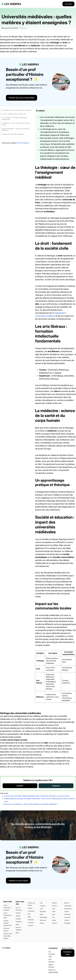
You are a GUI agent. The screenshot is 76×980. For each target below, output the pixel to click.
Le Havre (31, 923)
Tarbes (66, 912)
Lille (41, 903)
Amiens (18, 913)
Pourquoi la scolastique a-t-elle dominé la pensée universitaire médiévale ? (31, 804)
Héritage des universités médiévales (13, 134)
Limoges (43, 906)
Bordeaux (19, 922)
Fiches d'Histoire (23, 143)
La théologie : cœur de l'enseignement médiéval (16, 110)
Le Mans (31, 925)
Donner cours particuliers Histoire (8, 936)
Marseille (43, 912)
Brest (17, 924)
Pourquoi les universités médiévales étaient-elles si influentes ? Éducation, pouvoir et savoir (37, 796)
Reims (54, 920)
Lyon (42, 909)
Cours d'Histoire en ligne (8, 915)
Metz (42, 914)
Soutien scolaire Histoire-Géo (8, 923)
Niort (54, 912)
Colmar (30, 908)
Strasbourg (68, 909)
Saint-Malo (68, 906)
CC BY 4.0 (23, 28)
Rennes (55, 923)
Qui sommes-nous (52, 954)
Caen (17, 933)
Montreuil (43, 920)
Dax (29, 914)
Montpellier (44, 917)
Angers (18, 916)
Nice (54, 909)
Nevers (54, 906)
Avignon (18, 919)
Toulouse (67, 917)
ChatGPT (20, 786)
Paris (54, 914)
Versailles (67, 923)
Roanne (67, 903)
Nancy (42, 923)
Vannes (67, 920)
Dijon (29, 917)
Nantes (54, 903)
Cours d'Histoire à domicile (7, 908)
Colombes (31, 911)
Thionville (67, 914)
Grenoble (31, 920)
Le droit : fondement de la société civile (14, 114)
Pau (53, 917)
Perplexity (56, 786)
